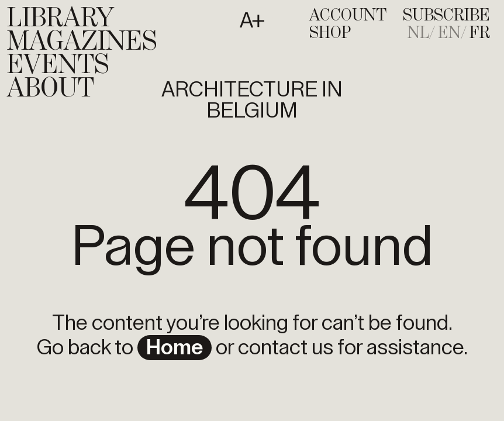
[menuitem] (422, 33)
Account (348, 16)
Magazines (82, 42)
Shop (330, 33)
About (51, 89)
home (175, 348)
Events (58, 65)
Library (61, 19)
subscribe (446, 16)
